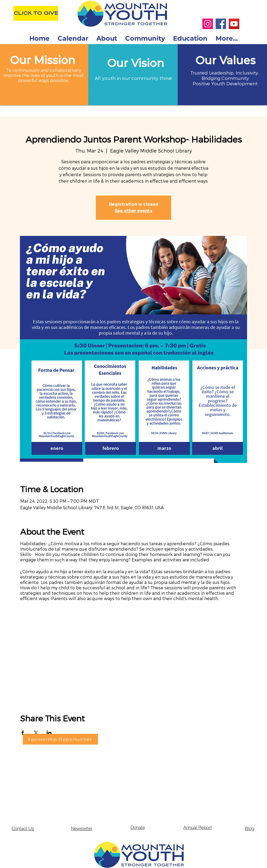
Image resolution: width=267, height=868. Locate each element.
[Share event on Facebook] (23, 733)
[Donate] (138, 827)
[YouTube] (234, 24)
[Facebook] (221, 24)
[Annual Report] (198, 827)
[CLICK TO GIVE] (36, 13)
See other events (133, 211)
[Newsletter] (82, 828)
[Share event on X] (36, 733)
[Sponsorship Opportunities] (60, 739)
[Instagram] (208, 24)
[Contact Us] (23, 828)
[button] (136, 63)
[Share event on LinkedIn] (49, 733)
